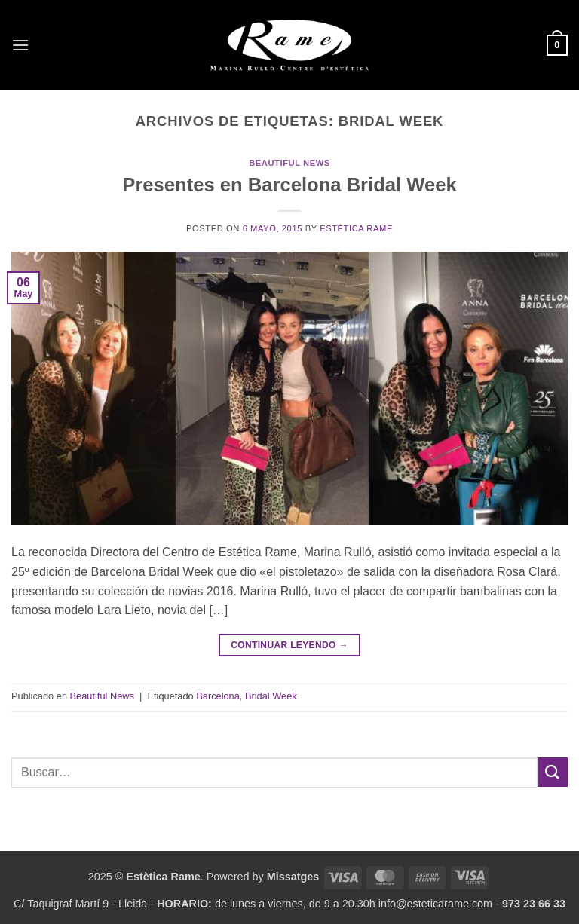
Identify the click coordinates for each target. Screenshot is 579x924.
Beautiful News (289, 163)
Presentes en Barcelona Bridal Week (289, 185)
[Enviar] (553, 772)
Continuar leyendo (289, 646)
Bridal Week (271, 696)
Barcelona (218, 696)
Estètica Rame (356, 228)
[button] (20, 45)
